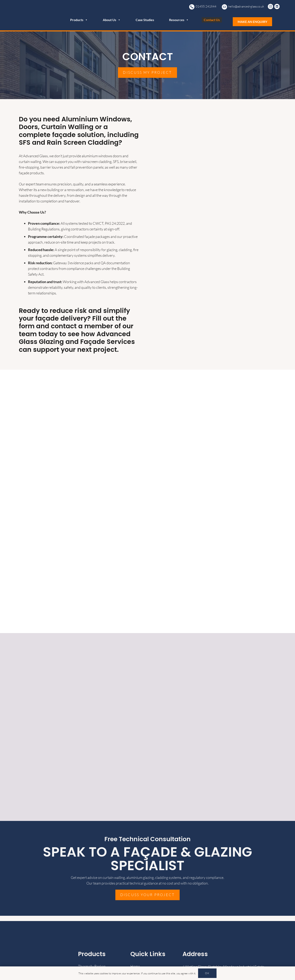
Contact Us (212, 20)
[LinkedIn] (278, 6)
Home (135, 966)
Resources (179, 20)
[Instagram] (271, 6)
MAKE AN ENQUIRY (252, 22)
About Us (112, 20)
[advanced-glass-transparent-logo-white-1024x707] (31, 15)
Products (79, 20)
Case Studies (145, 20)
